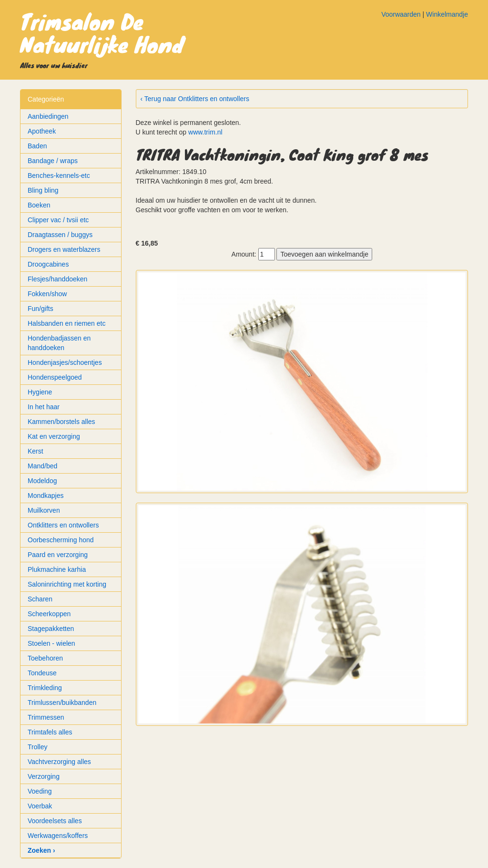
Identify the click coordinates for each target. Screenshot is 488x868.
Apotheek (42, 131)
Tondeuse (42, 673)
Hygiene (40, 392)
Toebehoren (45, 658)
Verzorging (44, 776)
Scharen (40, 599)
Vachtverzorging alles (59, 762)
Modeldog (42, 481)
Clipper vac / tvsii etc (58, 220)
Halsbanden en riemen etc (66, 323)
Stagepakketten (51, 629)
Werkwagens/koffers (58, 836)
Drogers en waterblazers (64, 249)
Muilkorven (44, 510)
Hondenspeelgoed (55, 377)
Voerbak (40, 806)
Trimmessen (46, 717)
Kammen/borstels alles (61, 422)
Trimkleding (45, 688)
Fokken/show (47, 294)
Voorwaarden (401, 14)
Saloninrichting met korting (67, 584)
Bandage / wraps (53, 161)
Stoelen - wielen (51, 643)
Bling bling (43, 190)
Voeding (40, 791)
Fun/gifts (41, 309)
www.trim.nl (205, 132)
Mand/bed (42, 466)
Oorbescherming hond (61, 540)
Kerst (36, 451)
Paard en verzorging (58, 555)
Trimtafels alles (50, 732)
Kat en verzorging (54, 436)
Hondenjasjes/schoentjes (65, 362)
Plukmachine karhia (57, 569)
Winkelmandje (447, 14)
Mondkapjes (46, 496)
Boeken (39, 205)
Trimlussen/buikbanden (62, 703)
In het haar (44, 407)
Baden (37, 146)
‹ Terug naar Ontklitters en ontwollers (195, 99)
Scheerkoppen (49, 614)
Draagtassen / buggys (60, 235)
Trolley (38, 747)
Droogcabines (48, 264)
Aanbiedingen (48, 116)
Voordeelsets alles (55, 821)
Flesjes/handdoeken (57, 279)
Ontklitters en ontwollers (63, 525)
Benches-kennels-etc (59, 176)
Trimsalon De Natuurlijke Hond (102, 32)
